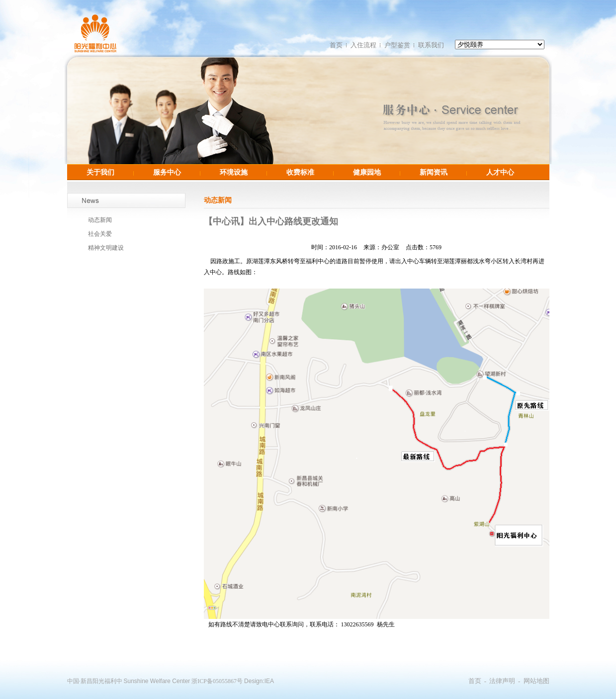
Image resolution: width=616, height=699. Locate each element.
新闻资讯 (434, 172)
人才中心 (500, 172)
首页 (336, 45)
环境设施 (234, 172)
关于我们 (100, 172)
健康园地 (367, 172)
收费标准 (300, 172)
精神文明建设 (106, 248)
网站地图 (536, 681)
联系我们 (431, 45)
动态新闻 (100, 220)
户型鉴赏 (397, 45)
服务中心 (167, 172)
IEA (269, 681)
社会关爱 (100, 234)
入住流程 (363, 45)
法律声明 (502, 681)
